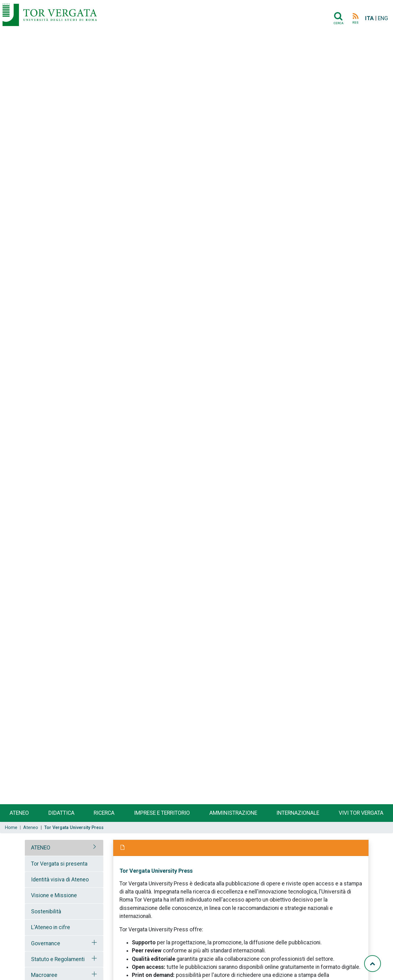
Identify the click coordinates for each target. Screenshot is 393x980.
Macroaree (44, 975)
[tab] (64, 848)
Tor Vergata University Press (156, 871)
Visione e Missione (54, 895)
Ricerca (104, 813)
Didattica (61, 813)
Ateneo (19, 813)
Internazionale (298, 813)
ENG (383, 18)
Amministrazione (233, 813)
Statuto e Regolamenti (58, 959)
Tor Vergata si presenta (59, 864)
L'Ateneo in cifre (51, 927)
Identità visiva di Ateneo (60, 880)
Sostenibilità (46, 911)
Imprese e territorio (162, 813)
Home (11, 828)
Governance (46, 943)
